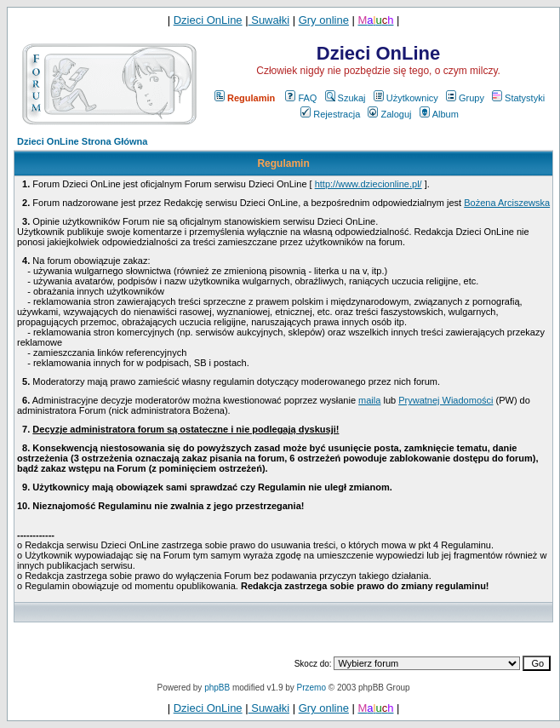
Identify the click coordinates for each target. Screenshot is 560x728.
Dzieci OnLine (208, 20)
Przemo (311, 688)
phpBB (217, 688)
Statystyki (518, 98)
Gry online (324, 20)
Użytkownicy (406, 98)
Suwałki (269, 20)
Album (439, 114)
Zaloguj (389, 114)
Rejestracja (330, 114)
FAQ (301, 98)
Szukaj (346, 98)
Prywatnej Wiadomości (446, 400)
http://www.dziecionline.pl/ (369, 184)
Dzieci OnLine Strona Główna (82, 141)
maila (369, 400)
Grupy (465, 98)
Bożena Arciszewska (507, 203)
